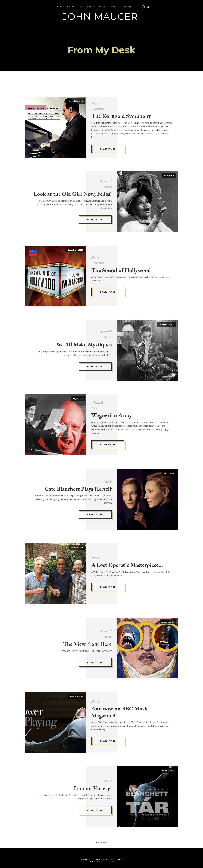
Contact (128, 7)
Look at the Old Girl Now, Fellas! (73, 194)
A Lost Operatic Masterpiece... (127, 565)
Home (60, 7)
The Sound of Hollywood (121, 270)
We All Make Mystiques (84, 344)
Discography (88, 7)
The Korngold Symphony (121, 116)
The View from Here (87, 644)
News (95, 103)
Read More (108, 149)
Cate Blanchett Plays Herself (78, 489)
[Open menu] (139, 7)
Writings (72, 7)
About (114, 7)
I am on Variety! (93, 788)
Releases (98, 108)
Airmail (106, 181)
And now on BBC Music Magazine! (120, 712)
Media (102, 7)
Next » (104, 843)
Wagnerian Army (112, 415)
